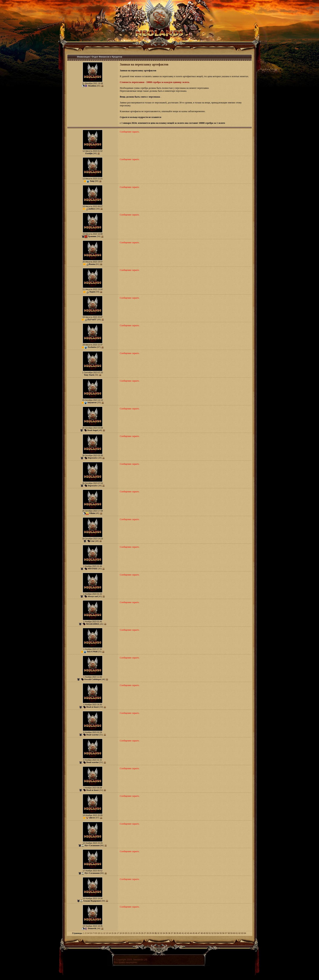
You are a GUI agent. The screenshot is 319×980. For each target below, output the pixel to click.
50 (207, 933)
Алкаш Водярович (92, 901)
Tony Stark (89, 375)
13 (107, 933)
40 (180, 933)
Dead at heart (93, 707)
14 (110, 933)
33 (161, 933)
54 (218, 933)
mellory (92, 209)
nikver (92, 818)
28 (148, 933)
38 (175, 933)
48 (202, 933)
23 (134, 933)
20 (126, 933)
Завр (92, 181)
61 (237, 933)
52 (213, 933)
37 (172, 933)
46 (196, 933)
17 (118, 933)
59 (231, 933)
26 (142, 933)
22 (131, 933)
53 (215, 933)
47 (199, 933)
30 (153, 933)
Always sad (93, 596)
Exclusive (92, 347)
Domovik (92, 928)
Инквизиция (83, 57)
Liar (93, 541)
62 (240, 933)
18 (121, 933)
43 (188, 933)
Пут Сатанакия (92, 845)
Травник (92, 236)
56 (223, 933)
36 (169, 933)
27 (145, 933)
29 (150, 933)
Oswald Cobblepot (92, 679)
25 (139, 933)
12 (104, 933)
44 (191, 933)
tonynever (92, 402)
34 (164, 933)
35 (167, 933)
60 (234, 933)
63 (242, 933)
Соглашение (131, 957)
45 (194, 933)
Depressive (93, 458)
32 (158, 933)
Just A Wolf (92, 651)
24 (137, 933)
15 (112, 933)
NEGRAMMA (93, 624)
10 (99, 933)
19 (123, 933)
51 (210, 933)
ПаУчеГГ (92, 319)
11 (102, 933)
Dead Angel (93, 430)
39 (177, 933)
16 (115, 933)
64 (245, 933)
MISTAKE (92, 568)
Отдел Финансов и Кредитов (107, 57)
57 (226, 933)
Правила (119, 957)
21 (129, 933)
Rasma (92, 264)
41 (183, 933)
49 (204, 933)
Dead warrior (93, 735)
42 (185, 933)
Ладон (92, 292)
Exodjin (89, 153)
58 (229, 933)
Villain (92, 513)
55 (221, 933)
